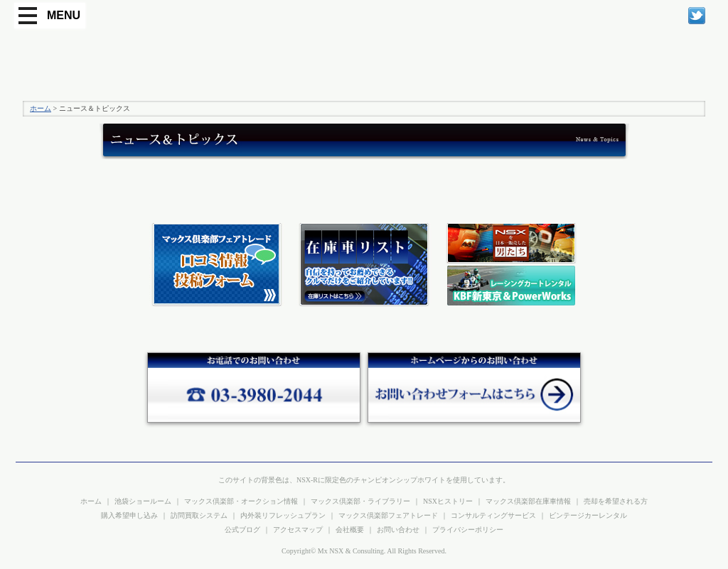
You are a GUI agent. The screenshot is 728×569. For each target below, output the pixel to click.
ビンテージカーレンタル (588, 515)
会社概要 (350, 530)
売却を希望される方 (616, 501)
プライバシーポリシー (468, 530)
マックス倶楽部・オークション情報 (241, 501)
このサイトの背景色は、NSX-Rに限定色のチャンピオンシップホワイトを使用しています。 (364, 480)
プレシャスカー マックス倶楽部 (90, 66)
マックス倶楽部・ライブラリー (360, 501)
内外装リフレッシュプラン (283, 515)
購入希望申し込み (129, 515)
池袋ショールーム (143, 501)
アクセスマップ (298, 530)
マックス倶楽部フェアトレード (388, 515)
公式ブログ (242, 530)
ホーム (41, 108)
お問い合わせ (398, 530)
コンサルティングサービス (493, 515)
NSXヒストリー (448, 501)
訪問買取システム (199, 515)
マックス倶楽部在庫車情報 (528, 501)
